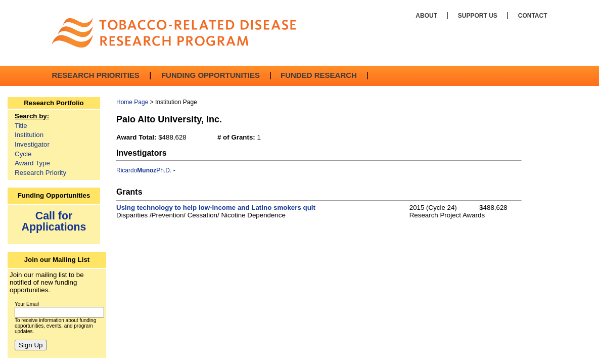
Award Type (32, 163)
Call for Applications (54, 221)
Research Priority (40, 173)
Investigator (32, 144)
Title (21, 126)
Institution (29, 135)
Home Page (132, 102)
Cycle (23, 154)
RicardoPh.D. (144, 170)
